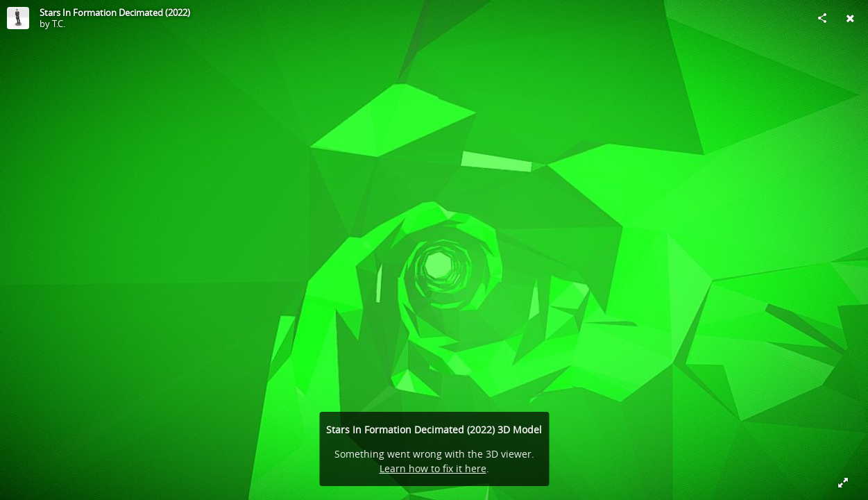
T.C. (59, 24)
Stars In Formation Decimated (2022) (115, 12)
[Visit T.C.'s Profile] (18, 18)
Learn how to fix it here (433, 468)
